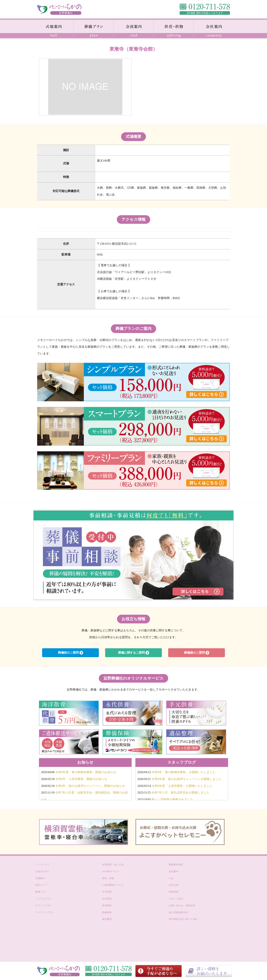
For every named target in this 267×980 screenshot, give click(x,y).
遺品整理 (107, 919)
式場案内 (40, 878)
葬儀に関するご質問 (134, 653)
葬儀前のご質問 (71, 653)
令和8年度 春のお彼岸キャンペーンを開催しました (187, 779)
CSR (171, 878)
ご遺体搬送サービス (113, 885)
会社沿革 (174, 885)
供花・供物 (108, 878)
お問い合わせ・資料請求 (182, 906)
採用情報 (174, 892)
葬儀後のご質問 (197, 653)
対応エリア (41, 885)
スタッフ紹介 (176, 899)
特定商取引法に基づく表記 (183, 919)
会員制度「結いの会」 (114, 865)
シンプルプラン (44, 899)
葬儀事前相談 (176, 865)
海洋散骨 (107, 906)
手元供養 (107, 892)
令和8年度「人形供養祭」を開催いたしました (182, 786)
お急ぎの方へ (42, 871)
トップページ (42, 865)
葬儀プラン (41, 892)
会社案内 (174, 871)
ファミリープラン (45, 912)
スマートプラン (44, 906)
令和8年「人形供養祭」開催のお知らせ (81, 779)
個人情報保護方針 (178, 912)
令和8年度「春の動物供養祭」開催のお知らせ (86, 772)
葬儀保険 (107, 912)
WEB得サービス (111, 871)
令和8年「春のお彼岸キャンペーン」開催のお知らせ (90, 786)
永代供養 (107, 899)
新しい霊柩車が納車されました (172, 799)
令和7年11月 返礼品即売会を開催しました (180, 793)
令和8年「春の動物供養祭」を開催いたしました (184, 772)
